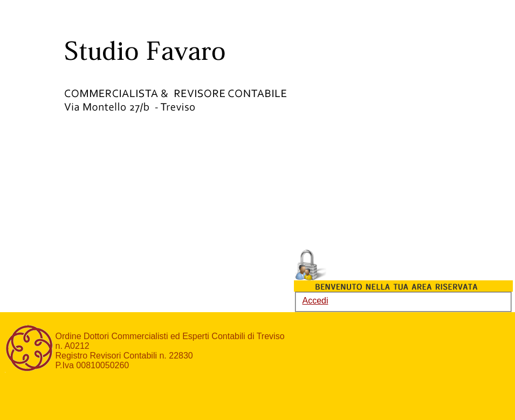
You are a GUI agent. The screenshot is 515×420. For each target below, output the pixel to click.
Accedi (315, 301)
